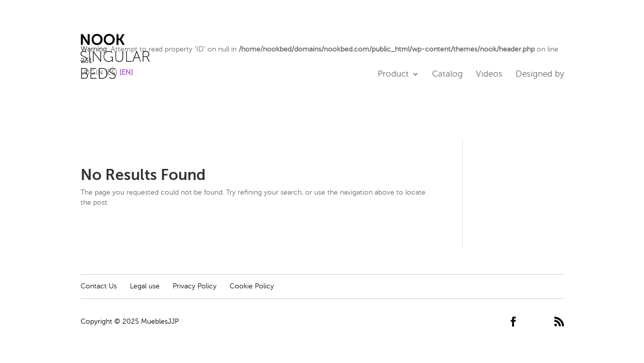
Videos (489, 75)
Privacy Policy (195, 286)
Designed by (540, 75)
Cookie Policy (252, 286)
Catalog (447, 75)
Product (393, 75)
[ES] (111, 72)
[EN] (126, 72)
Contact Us (99, 286)
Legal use (145, 286)
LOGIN (92, 72)
